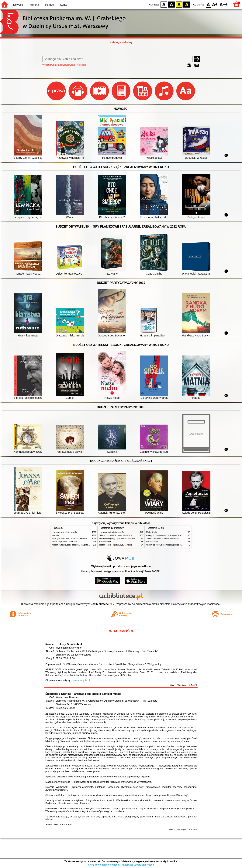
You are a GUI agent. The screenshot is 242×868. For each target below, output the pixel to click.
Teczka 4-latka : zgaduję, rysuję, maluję (116, 545)
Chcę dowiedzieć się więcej (104, 865)
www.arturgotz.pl (81, 680)
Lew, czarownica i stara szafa (64, 532)
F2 (224, 4)
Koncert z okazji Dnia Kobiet (64, 644)
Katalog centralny (121, 42)
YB (179, 4)
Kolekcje (81, 65)
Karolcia (55, 535)
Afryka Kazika (152, 532)
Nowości (18, 5)
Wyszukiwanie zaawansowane (59, 65)
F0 (208, 4)
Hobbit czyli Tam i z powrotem (65, 542)
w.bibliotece (103, 604)
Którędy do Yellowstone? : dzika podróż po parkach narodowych (173, 535)
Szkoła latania (105, 542)
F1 (215, 4)
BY (187, 4)
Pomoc (49, 5)
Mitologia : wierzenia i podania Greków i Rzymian (73, 538)
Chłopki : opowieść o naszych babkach (115, 535)
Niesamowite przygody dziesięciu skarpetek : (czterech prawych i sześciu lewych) (86, 545)
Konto (64, 5)
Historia (34, 5)
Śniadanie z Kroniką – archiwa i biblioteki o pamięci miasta (83, 694)
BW (171, 4)
